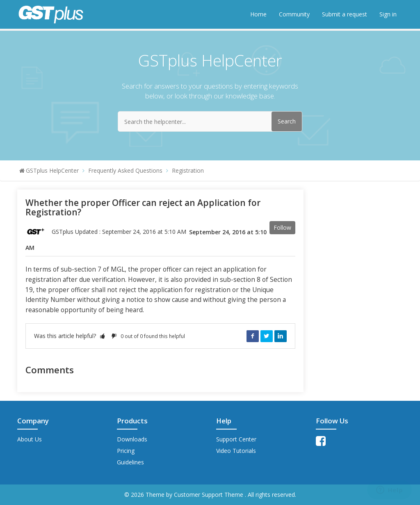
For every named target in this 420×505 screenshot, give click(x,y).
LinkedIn (281, 336)
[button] (103, 336)
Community (294, 14)
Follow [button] (282, 227)
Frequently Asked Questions (125, 170)
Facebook (253, 336)
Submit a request (345, 14)
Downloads (132, 439)
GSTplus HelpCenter (52, 170)
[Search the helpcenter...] (210, 121)
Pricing (126, 451)
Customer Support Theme (209, 495)
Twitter (267, 336)
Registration (188, 170)
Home (258, 14)
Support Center (236, 439)
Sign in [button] (388, 14)
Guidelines (130, 462)
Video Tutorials (236, 451)
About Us (30, 439)
